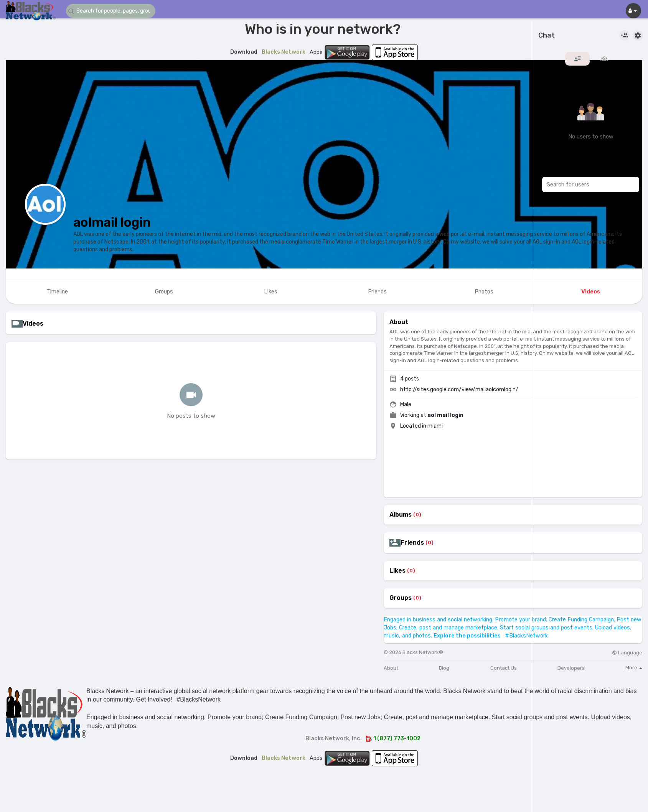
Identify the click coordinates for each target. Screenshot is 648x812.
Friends (412, 543)
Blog (444, 668)
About (391, 668)
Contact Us (504, 668)
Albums (401, 515)
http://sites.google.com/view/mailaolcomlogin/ (459, 390)
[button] (112, 11)
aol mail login (445, 415)
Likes (397, 571)
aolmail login (112, 222)
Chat (547, 36)
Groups (401, 598)
